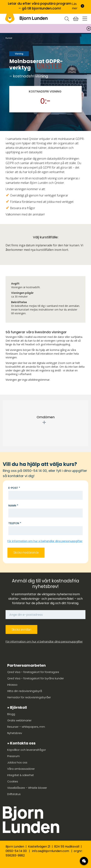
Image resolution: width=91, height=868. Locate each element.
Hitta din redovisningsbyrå (25, 691)
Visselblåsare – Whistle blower (27, 788)
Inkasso (12, 685)
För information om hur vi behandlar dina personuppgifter (45, 541)
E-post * (14, 488)
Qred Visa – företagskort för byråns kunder (36, 678)
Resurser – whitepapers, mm (26, 727)
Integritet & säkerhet (21, 775)
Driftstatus (14, 794)
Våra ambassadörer (21, 769)
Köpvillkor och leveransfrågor (27, 750)
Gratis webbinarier (19, 720)
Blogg (11, 714)
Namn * (13, 506)
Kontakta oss (23, 743)
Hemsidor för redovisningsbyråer (29, 697)
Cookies (13, 781)
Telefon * (15, 523)
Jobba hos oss (17, 763)
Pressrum (13, 756)
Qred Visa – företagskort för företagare (33, 672)
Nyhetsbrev (15, 733)
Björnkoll (18, 707)
